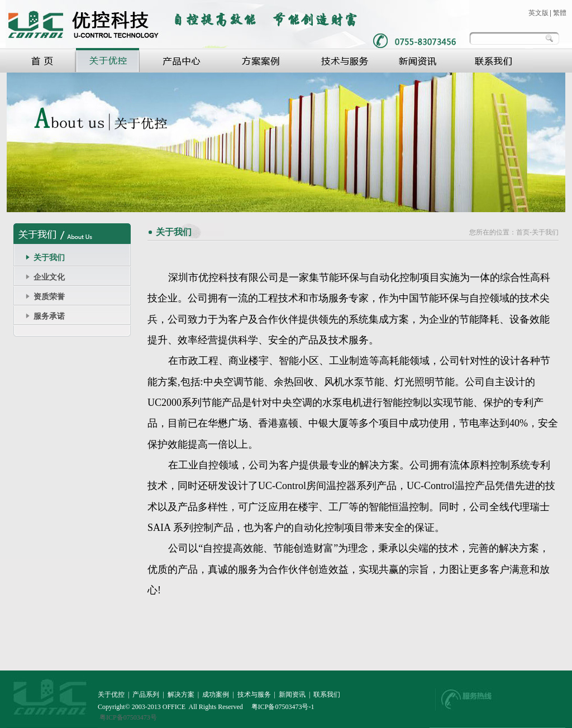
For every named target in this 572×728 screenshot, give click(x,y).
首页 (523, 232)
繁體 (560, 13)
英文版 (538, 13)
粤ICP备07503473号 (128, 717)
